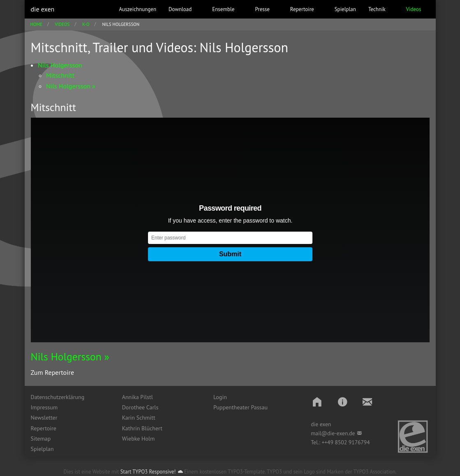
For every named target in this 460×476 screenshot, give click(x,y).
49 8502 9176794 (349, 442)
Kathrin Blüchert (142, 428)
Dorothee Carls (140, 407)
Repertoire (44, 428)
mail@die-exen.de (333, 433)
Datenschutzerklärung (58, 397)
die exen (43, 9)
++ (324, 442)
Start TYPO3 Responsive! (148, 472)
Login (220, 397)
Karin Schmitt (139, 418)
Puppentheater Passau (240, 407)
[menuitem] (70, 397)
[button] (317, 402)
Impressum (44, 407)
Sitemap (41, 439)
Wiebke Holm (139, 439)
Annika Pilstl (138, 397)
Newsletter (44, 418)
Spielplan (42, 449)
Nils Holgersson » (70, 356)
